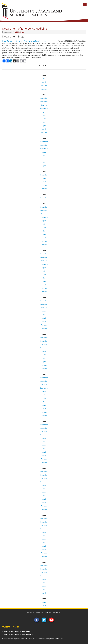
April (44, 126)
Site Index (48, 613)
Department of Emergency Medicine (25, 28)
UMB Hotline (56, 613)
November (44, 102)
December (44, 98)
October (44, 105)
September (44, 108)
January (44, 89)
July (44, 115)
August (44, 112)
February (44, 85)
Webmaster (39, 613)
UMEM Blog (20, 32)
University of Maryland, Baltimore (17, 631)
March (44, 82)
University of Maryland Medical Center (19, 634)
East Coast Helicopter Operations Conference (24, 41)
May (44, 79)
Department (7, 32)
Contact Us (30, 613)
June (44, 119)
